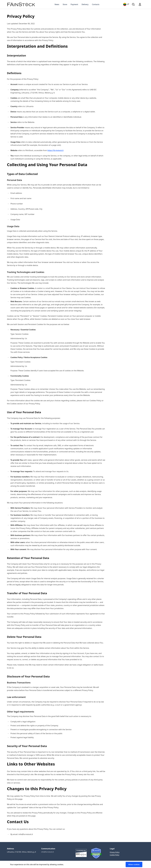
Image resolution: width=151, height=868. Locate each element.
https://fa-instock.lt (55, 150)
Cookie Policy (115, 855)
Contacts (96, 4)
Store (65, 4)
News (57, 4)
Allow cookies (134, 864)
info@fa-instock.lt (48, 852)
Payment (74, 4)
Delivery (85, 4)
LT (126, 4)
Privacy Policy (115, 852)
